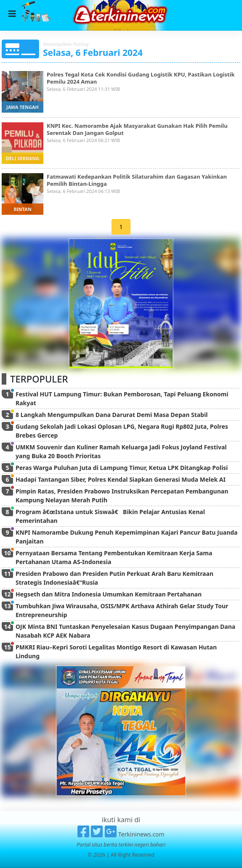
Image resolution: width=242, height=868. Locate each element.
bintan (23, 209)
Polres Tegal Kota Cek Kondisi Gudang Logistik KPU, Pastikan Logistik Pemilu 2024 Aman (141, 78)
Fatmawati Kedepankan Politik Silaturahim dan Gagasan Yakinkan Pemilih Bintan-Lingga (137, 180)
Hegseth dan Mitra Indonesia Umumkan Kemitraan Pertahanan (109, 594)
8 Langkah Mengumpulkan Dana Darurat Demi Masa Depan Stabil (112, 415)
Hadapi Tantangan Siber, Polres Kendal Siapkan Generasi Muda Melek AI (121, 479)
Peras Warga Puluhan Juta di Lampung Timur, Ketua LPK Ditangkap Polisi (122, 468)
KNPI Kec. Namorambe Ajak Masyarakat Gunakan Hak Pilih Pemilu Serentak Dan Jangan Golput (137, 129)
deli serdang (23, 158)
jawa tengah (23, 107)
